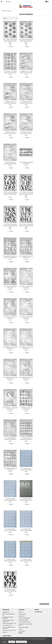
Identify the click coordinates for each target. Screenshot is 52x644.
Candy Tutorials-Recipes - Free (9, 624)
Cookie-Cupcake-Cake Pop (24, 622)
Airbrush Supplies (22, 614)
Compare (11, 47)
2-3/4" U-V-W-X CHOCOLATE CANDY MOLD (10, 287)
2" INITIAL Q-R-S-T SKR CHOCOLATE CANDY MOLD (10, 102)
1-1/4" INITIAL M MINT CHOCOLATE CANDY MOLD (10, 530)
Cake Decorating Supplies (24, 618)
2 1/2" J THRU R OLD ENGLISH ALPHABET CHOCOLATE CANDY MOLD (10, 226)
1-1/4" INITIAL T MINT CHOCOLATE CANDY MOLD (26, 469)
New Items (21, 612)
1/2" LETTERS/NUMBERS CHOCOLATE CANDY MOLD (10, 439)
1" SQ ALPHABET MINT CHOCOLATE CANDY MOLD (26, 439)
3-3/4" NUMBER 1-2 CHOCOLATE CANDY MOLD (10, 408)
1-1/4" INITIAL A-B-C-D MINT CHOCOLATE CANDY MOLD (10, 72)
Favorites (21, 629)
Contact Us (5, 633)
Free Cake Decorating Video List (9, 615)
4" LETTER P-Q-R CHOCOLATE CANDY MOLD (26, 287)
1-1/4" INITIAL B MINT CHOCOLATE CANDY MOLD (26, 560)
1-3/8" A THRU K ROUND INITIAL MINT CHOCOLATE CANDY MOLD (26, 41)
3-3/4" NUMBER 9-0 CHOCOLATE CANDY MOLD (10, 348)
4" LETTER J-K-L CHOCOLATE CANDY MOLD (10, 317)
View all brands (38, 612)
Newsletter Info (6, 612)
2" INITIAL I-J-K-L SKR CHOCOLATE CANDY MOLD (10, 133)
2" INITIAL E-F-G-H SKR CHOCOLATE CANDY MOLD (26, 133)
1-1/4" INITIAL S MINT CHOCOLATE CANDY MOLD (10, 499)
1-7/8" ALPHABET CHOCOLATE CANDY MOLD (26, 163)
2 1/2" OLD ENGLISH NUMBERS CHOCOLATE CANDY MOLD (10, 193)
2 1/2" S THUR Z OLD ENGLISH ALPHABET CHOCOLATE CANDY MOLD (26, 194)
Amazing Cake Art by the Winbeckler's (8, 618)
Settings (5, 642)
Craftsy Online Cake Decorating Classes (25, 624)
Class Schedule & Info (7, 626)
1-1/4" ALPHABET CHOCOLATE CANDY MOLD (10, 469)
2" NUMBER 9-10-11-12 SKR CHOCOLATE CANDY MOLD (26, 72)
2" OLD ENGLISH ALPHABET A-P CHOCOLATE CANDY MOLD (10, 257)
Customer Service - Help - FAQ (9, 631)
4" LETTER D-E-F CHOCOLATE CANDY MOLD (26, 317)
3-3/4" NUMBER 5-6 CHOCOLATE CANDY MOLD (10, 378)
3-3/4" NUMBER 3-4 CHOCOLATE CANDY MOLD (26, 378)
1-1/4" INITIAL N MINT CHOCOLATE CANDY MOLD (26, 499)
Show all (21, 633)
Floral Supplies (22, 631)
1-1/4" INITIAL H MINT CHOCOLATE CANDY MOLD (10, 560)
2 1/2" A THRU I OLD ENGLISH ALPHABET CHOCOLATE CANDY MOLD (26, 226)
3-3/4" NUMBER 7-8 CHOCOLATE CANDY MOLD (26, 348)
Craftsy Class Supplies (23, 627)
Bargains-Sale (22, 616)
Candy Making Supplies (24, 620)
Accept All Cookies (21, 642)
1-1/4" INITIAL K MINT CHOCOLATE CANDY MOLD (26, 530)
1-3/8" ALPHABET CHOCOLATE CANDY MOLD (26, 257)
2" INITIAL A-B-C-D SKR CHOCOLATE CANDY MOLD (10, 163)
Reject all (12, 642)
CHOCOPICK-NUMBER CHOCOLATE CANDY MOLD (10, 590)
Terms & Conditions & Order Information (9, 628)
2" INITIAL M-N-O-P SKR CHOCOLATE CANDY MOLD (26, 102)
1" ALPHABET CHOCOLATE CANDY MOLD (26, 408)
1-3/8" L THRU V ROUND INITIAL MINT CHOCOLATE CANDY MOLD (10, 41)
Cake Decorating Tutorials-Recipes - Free (8, 621)
